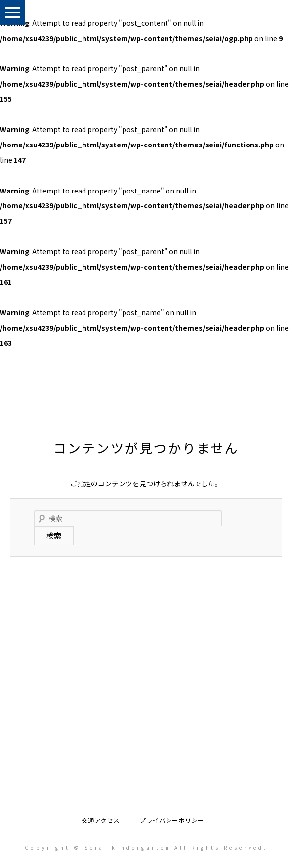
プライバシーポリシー (172, 820)
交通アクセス (101, 820)
